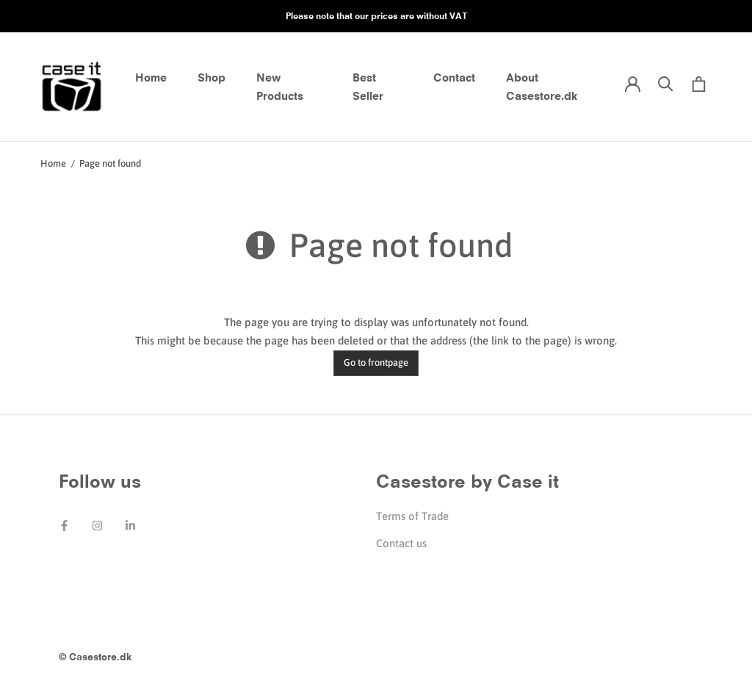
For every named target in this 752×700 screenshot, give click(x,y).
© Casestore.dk (95, 657)
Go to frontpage (376, 362)
